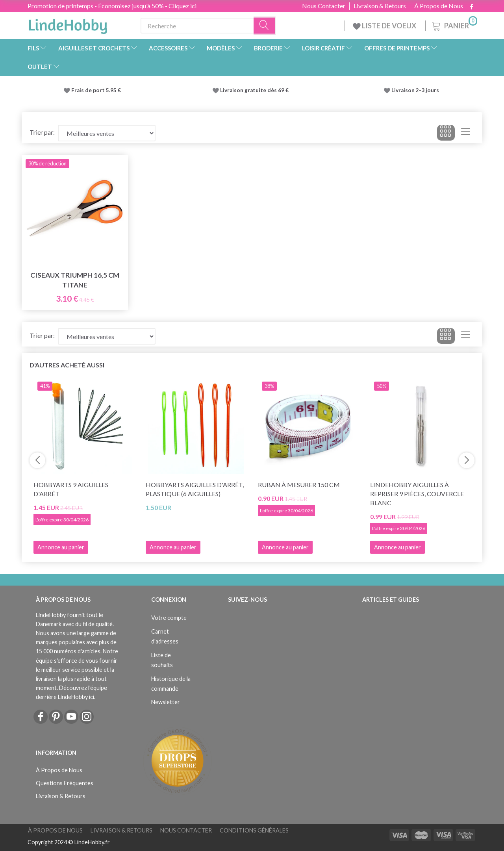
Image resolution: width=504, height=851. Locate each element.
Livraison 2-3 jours (415, 90)
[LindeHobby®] (68, 24)
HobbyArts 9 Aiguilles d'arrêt (71, 489)
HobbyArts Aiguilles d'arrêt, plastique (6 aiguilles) (195, 489)
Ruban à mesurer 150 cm (299, 485)
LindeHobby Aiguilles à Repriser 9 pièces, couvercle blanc (417, 494)
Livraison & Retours (380, 6)
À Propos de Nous (439, 6)
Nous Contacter (324, 6)
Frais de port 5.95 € (96, 90)
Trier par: (42, 132)
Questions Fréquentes (65, 783)
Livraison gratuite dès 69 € (256, 90)
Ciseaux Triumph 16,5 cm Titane (75, 280)
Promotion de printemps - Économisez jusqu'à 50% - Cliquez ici (112, 6)
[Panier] (454, 25)
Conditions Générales (254, 830)
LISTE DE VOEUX (385, 26)
